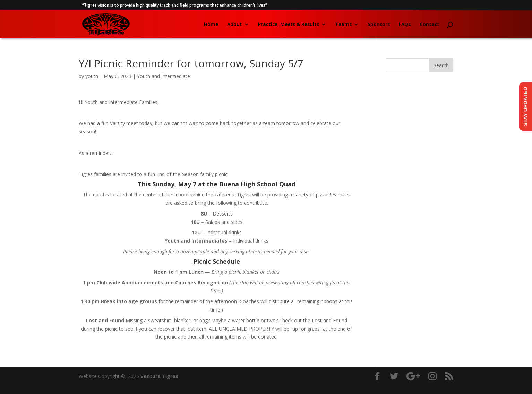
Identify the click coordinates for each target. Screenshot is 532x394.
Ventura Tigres (159, 376)
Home (211, 25)
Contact (430, 25)
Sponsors (379, 25)
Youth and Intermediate (164, 76)
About (235, 25)
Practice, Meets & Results (289, 25)
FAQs (405, 25)
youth (92, 76)
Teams (343, 25)
